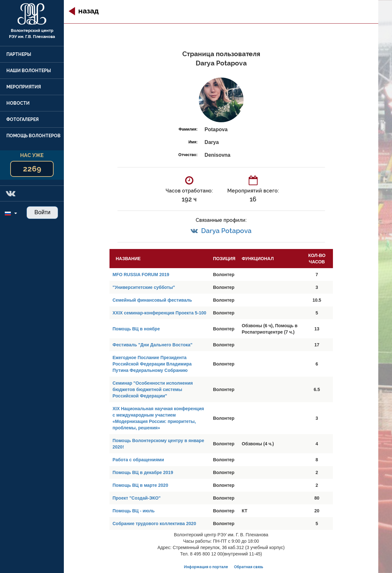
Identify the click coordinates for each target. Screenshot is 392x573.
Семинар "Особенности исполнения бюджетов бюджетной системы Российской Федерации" (153, 389)
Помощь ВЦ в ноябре (136, 329)
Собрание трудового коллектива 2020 (155, 524)
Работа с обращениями (138, 460)
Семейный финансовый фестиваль (152, 300)
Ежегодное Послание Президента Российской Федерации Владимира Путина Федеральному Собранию (152, 364)
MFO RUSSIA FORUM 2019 (141, 275)
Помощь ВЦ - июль (134, 511)
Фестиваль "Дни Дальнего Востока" (153, 345)
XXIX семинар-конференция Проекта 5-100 (160, 313)
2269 (32, 169)
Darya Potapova (226, 231)
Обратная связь (249, 567)
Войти (42, 212)
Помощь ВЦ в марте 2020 (140, 485)
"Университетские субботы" (144, 287)
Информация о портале (206, 567)
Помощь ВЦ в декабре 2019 (143, 472)
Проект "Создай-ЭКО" (137, 498)
